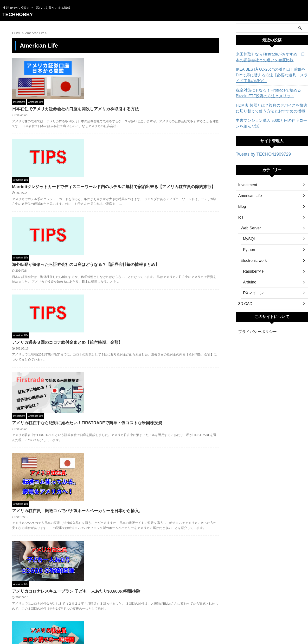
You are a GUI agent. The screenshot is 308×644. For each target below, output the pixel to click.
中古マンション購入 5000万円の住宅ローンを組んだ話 (270, 123)
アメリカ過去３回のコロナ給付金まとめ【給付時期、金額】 (140, 223)
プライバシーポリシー (255, 331)
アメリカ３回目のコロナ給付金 (115, 488)
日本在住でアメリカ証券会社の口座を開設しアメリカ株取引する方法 (148, 69)
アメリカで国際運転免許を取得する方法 (122, 539)
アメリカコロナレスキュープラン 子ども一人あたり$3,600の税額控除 (148, 379)
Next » (140, 588)
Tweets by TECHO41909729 (259, 154)
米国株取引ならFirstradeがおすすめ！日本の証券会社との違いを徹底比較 (271, 57)
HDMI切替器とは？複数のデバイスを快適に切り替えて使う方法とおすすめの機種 (270, 108)
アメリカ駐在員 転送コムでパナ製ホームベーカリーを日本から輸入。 (149, 321)
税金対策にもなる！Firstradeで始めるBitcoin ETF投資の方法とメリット (269, 93)
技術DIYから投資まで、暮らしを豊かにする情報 (154, 623)
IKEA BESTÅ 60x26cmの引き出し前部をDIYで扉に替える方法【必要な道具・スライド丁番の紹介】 (271, 75)
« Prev (91, 588)
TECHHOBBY (18, 14)
